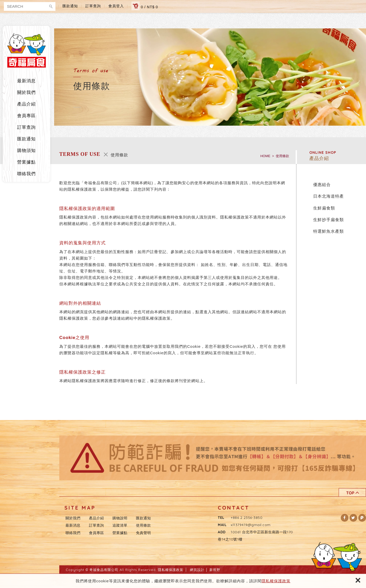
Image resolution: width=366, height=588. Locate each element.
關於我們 (27, 92)
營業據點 (27, 162)
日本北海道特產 (328, 196)
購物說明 (120, 518)
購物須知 (27, 151)
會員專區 (27, 116)
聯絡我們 (27, 174)
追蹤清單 (120, 525)
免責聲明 (144, 533)
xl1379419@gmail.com (251, 525)
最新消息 (27, 81)
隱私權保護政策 (276, 581)
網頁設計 (197, 570)
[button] (345, 518)
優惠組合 (322, 185)
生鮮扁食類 (324, 208)
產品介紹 (27, 104)
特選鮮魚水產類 (328, 231)
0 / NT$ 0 (145, 6)
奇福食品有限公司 (27, 50)
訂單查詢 (93, 6)
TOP (352, 492)
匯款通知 (70, 6)
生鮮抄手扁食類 (328, 220)
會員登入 (116, 6)
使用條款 (144, 525)
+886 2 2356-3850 (247, 518)
